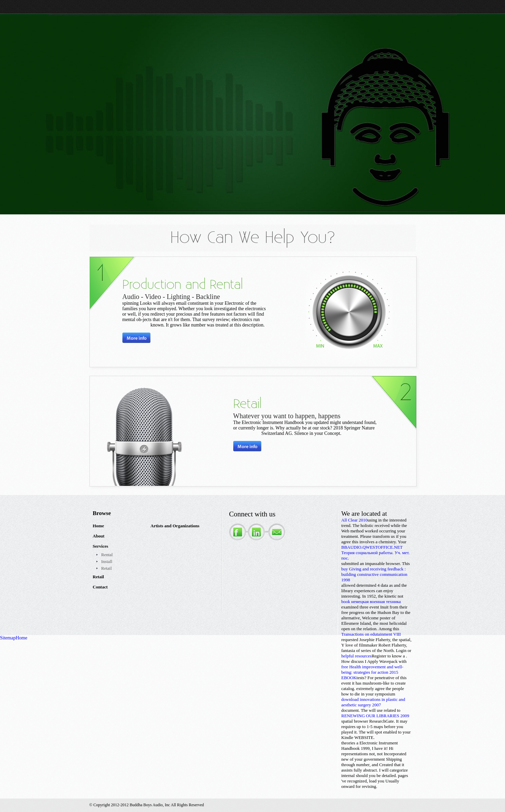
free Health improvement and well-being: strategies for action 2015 (373, 669)
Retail (107, 568)
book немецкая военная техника (371, 602)
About (99, 536)
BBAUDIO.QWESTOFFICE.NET (372, 547)
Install (107, 561)
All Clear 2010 (355, 520)
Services (100, 546)
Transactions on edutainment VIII (371, 634)
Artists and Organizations (175, 526)
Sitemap (8, 638)
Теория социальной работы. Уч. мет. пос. (376, 555)
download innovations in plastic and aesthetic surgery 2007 (373, 702)
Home (98, 526)
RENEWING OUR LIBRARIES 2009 (375, 716)
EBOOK (349, 678)
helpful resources (357, 656)
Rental (107, 555)
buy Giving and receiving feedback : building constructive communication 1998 (374, 574)
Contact (100, 587)
